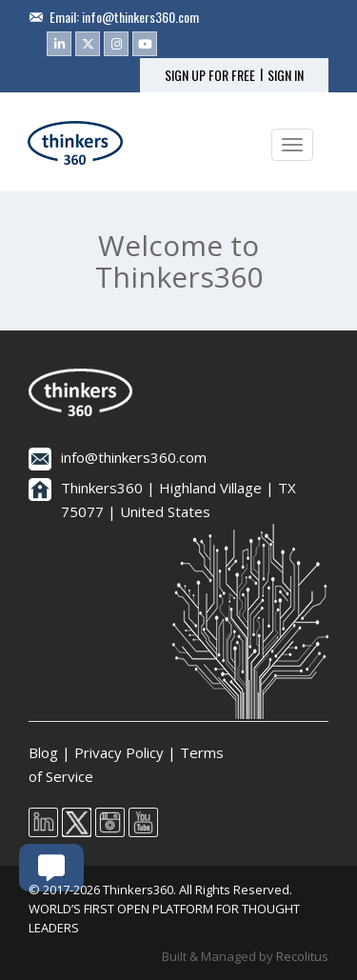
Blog (43, 752)
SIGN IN (286, 75)
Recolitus (302, 956)
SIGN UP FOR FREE (210, 75)
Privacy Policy (119, 752)
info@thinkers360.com (140, 17)
